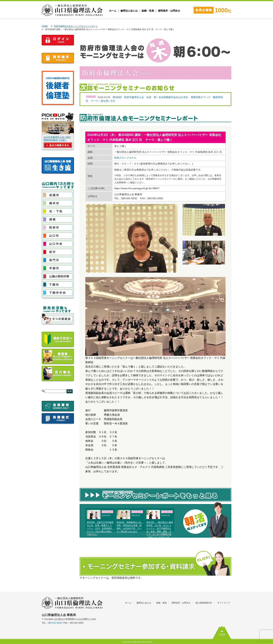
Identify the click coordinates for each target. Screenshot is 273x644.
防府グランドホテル (125, 158)
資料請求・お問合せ (169, 11)
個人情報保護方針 (204, 603)
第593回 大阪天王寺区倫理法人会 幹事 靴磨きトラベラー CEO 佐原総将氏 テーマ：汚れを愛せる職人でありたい (101, 528)
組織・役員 (148, 11)
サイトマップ (224, 603)
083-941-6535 (55, 623)
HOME (45, 26)
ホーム (113, 11)
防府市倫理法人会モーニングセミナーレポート (76, 26)
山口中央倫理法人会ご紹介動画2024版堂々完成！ (57, 139)
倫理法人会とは (129, 11)
